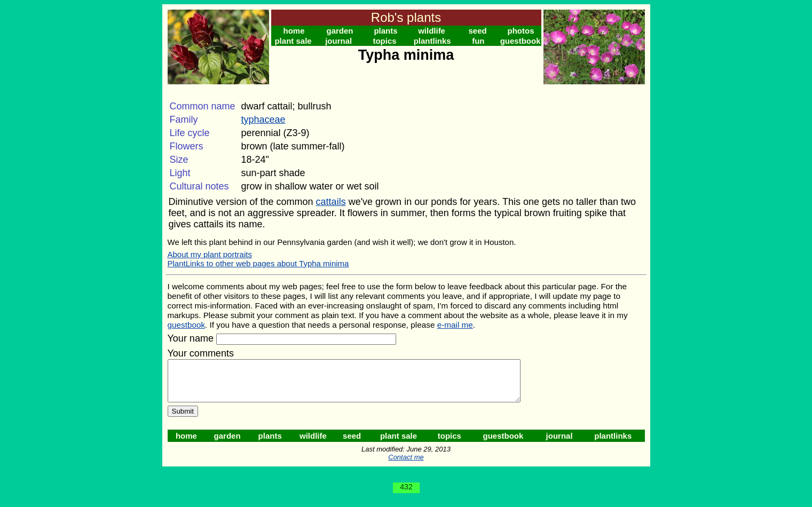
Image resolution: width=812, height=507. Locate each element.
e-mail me (455, 325)
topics (384, 41)
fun (478, 41)
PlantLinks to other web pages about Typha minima (258, 263)
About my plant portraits (210, 254)
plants (385, 31)
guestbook (521, 41)
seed (477, 31)
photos (521, 31)
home (294, 31)
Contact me (406, 465)
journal (338, 41)
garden (340, 31)
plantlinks (432, 41)
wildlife (432, 31)
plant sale (293, 41)
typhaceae (263, 120)
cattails (331, 202)
